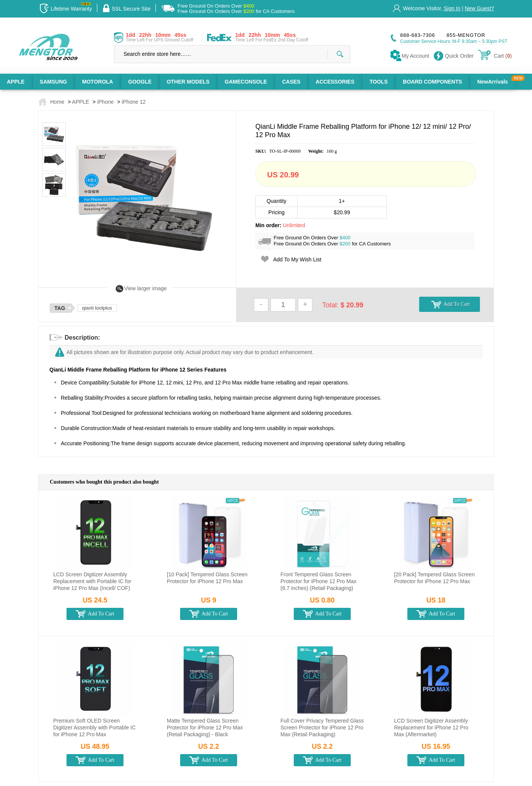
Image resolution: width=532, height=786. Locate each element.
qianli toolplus (97, 308)
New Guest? (479, 8)
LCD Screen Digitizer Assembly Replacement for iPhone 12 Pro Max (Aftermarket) (431, 727)
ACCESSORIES (335, 82)
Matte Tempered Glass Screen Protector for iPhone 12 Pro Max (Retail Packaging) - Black (205, 727)
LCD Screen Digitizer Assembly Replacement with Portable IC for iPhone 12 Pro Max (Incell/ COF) (92, 581)
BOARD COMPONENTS (432, 82)
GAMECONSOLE (246, 82)
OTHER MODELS (188, 82)
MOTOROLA (97, 82)
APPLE (16, 82)
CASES (291, 82)
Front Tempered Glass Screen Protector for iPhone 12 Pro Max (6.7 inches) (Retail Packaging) (318, 581)
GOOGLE (140, 82)
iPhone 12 (134, 102)
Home (57, 102)
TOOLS (378, 82)
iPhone (106, 102)
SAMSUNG (54, 82)
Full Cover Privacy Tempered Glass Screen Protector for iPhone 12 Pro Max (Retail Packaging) (322, 727)
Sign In (452, 8)
